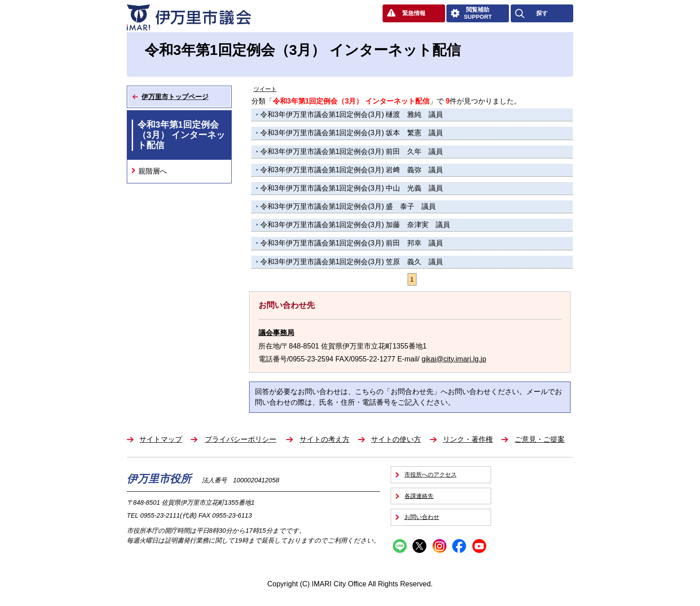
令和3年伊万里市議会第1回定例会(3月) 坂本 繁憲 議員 (352, 133)
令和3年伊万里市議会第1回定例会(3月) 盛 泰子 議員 (348, 206)
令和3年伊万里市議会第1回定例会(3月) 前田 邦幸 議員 (352, 243)
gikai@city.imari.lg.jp (454, 359)
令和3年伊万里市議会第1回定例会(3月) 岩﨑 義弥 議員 (352, 170)
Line (400, 546)
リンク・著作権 (468, 439)
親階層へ (153, 171)
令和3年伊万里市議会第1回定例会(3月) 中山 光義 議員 (352, 188)
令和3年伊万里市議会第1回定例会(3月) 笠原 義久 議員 (352, 262)
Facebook (459, 546)
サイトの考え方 (325, 439)
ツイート (265, 89)
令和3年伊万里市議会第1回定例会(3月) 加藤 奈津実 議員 (355, 225)
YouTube (479, 546)
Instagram (440, 546)
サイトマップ (161, 439)
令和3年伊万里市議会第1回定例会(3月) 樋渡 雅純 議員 (352, 114)
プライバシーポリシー (241, 439)
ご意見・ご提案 (540, 439)
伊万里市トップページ (175, 97)
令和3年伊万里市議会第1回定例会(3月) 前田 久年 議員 (352, 151)
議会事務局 (276, 333)
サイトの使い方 (396, 439)
